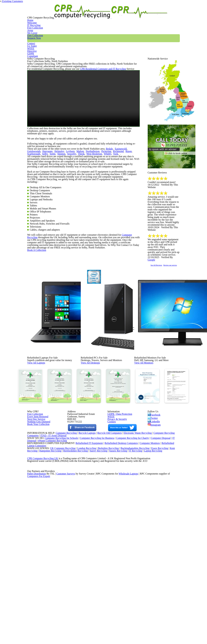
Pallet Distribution (37, 635)
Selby (122, 199)
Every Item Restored (37, 527)
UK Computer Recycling (60, 595)
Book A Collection (42, 358)
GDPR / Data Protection (118, 523)
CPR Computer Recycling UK (42, 611)
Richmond (93, 199)
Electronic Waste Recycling (138, 570)
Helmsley (42, 199)
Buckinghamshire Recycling (134, 595)
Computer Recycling (123, 329)
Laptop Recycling (159, 599)
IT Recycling (77, 13)
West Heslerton (59, 203)
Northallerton (71, 199)
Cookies (111, 535)
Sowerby (40, 203)
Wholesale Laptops (131, 635)
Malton (60, 199)
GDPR (172, 13)
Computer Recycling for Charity (134, 578)
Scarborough (112, 199)
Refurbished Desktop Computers (116, 586)
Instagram (154, 537)
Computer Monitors (145, 586)
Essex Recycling (160, 595)
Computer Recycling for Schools (60, 578)
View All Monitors (151, 440)
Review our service (181, 304)
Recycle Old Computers (108, 570)
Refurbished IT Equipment (83, 586)
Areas (96, 13)
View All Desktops (97, 440)
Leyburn (52, 199)
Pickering (83, 199)
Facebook (155, 523)
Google (175, 294)
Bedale (102, 195)
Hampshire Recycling (51, 599)
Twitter (153, 528)
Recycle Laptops (85, 570)
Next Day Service (35, 531)
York (77, 203)
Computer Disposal (163, 578)
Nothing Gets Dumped (37, 535)
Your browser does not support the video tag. (83, 130)
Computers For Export (39, 640)
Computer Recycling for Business (97, 578)
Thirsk (48, 203)
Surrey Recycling (102, 599)
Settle (129, 199)
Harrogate (32, 199)
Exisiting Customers (195, 2)
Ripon (102, 199)
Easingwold (112, 195)
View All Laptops (43, 440)
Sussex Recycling (122, 599)
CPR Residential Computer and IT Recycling (96, 97)
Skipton (31, 203)
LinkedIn (154, 533)
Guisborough (125, 195)
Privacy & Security (116, 531)
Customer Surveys (66, 635)
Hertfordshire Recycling (78, 599)
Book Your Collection (37, 546)
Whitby (71, 203)
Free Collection (117, 13)
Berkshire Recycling (107, 595)
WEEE (156, 13)
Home (58, 13)
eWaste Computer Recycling (54, 582)
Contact (139, 13)
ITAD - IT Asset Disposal (54, 574)
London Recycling (84, 595)
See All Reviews (160, 304)
